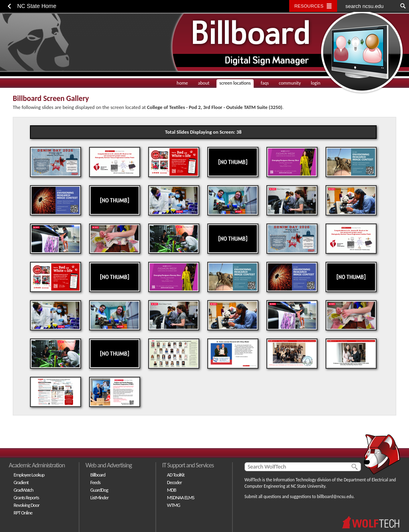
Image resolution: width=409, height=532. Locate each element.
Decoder (174, 482)
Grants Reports (26, 497)
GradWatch (23, 490)
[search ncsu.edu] (367, 6)
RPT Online (23, 513)
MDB (172, 490)
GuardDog (99, 490)
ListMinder (99, 497)
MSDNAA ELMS (181, 497)
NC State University (308, 486)
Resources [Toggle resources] (309, 6)
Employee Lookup (29, 475)
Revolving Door (27, 505)
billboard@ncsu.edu (335, 496)
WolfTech (253, 480)
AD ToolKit (176, 475)
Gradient (21, 482)
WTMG (174, 505)
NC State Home (37, 6)
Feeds (95, 482)
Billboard (98, 475)
